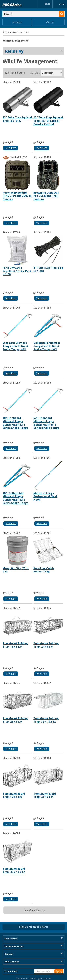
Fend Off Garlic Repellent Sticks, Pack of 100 (17, 271)
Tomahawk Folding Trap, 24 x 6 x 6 (46, 645)
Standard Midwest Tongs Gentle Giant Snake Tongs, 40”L (16, 346)
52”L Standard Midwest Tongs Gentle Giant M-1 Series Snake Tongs (46, 423)
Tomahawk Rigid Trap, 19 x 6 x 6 (14, 795)
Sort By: (35, 73)
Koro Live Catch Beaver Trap (44, 570)
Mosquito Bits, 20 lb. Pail (16, 570)
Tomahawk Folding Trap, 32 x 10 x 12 (46, 720)
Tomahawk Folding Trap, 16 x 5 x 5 (15, 645)
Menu (59, 4)
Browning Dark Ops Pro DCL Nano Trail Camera (46, 196)
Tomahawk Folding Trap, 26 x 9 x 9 (15, 720)
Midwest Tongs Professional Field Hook (45, 496)
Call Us (50, 22)
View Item (11, 148)
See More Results (34, 910)
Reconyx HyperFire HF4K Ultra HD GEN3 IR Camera (17, 196)
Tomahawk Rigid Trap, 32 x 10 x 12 (14, 870)
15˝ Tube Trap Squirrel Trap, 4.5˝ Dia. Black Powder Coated (48, 121)
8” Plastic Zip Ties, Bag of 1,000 (48, 269)
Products (17, 22)
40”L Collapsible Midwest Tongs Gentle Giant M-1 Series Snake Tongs (15, 498)
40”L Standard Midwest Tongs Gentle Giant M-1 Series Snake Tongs (15, 423)
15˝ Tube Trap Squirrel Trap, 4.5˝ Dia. (17, 119)
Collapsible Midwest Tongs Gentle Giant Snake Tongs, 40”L (47, 346)
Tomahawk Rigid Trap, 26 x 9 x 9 (45, 795)
